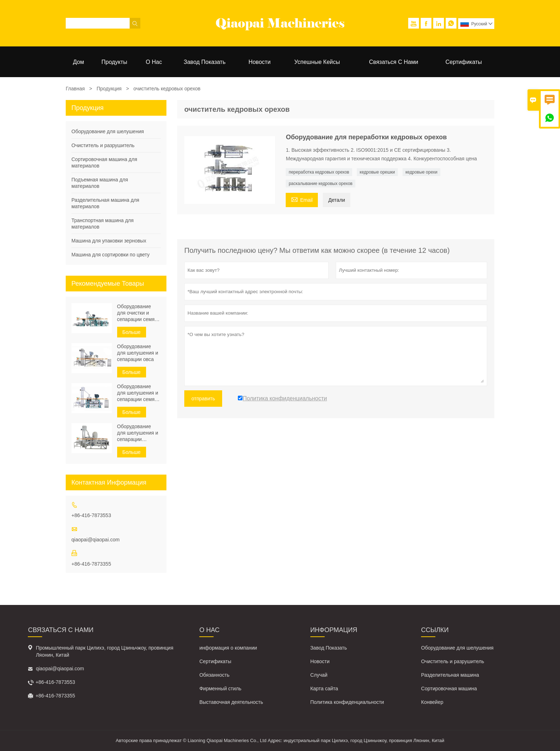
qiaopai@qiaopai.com (96, 540)
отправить (203, 399)
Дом (78, 62)
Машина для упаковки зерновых (109, 241)
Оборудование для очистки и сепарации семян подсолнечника (137, 313)
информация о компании (228, 648)
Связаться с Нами (61, 630)
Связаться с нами (394, 62)
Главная (75, 89)
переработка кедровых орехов (319, 172)
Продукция (109, 89)
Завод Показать (204, 62)
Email (302, 199)
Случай (319, 675)
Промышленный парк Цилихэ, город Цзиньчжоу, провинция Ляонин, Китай (104, 651)
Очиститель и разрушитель (103, 145)
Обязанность (214, 675)
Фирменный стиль (220, 689)
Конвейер (432, 702)
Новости (260, 62)
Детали (337, 200)
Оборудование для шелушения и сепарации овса (138, 353)
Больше (132, 332)
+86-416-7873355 (91, 564)
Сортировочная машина (449, 689)
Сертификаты (464, 62)
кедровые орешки (377, 172)
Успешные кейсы (317, 62)
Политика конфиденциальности (347, 702)
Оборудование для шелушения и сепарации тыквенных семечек (138, 433)
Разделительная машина (450, 675)
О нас (154, 62)
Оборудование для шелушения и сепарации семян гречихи (138, 393)
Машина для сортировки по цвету (111, 255)
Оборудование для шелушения (108, 131)
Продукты (114, 62)
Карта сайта (324, 689)
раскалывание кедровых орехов (321, 184)
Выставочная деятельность (231, 702)
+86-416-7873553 (91, 515)
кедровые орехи (421, 172)
